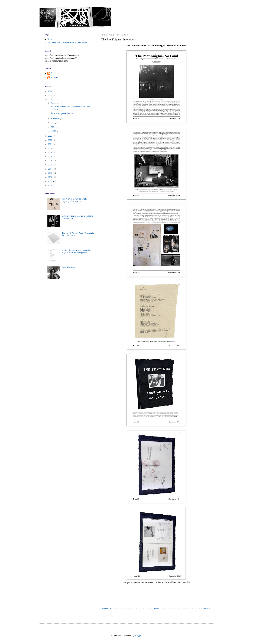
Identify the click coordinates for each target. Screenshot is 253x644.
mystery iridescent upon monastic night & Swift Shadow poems (76, 251)
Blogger (138, 636)
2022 (51, 140)
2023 (51, 136)
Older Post (206, 608)
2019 (51, 152)
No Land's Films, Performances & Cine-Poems (67, 43)
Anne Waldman (68, 267)
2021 (51, 144)
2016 (51, 161)
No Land (55, 78)
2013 (51, 173)
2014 (51, 169)
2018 (51, 156)
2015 (51, 165)
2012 (51, 177)
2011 (51, 181)
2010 (51, 185)
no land (45, 13)
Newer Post (107, 608)
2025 (51, 95)
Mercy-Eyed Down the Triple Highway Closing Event (74, 200)
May (53, 123)
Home (157, 608)
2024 (51, 100)
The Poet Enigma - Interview (62, 113)
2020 (51, 148)
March (54, 131)
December (55, 103)
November (55, 118)
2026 (51, 91)
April (53, 127)
